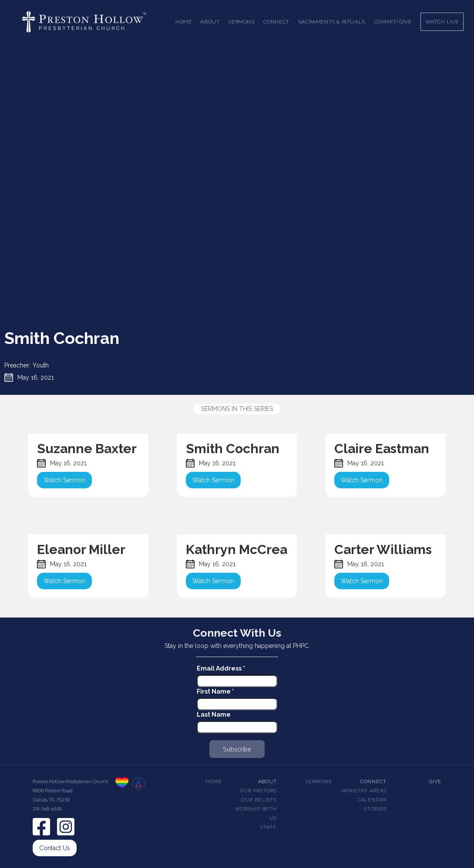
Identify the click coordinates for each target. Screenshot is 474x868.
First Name (215, 691)
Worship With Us (256, 814)
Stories (375, 809)
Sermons (319, 782)
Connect (373, 782)
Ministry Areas (364, 791)
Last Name (214, 714)
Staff (269, 827)
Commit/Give (393, 22)
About (267, 782)
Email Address (221, 668)
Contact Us (55, 848)
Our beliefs (259, 800)
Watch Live (442, 22)
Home (183, 22)
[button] (210, 22)
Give (435, 782)
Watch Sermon (64, 480)
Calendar (372, 800)
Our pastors (258, 791)
